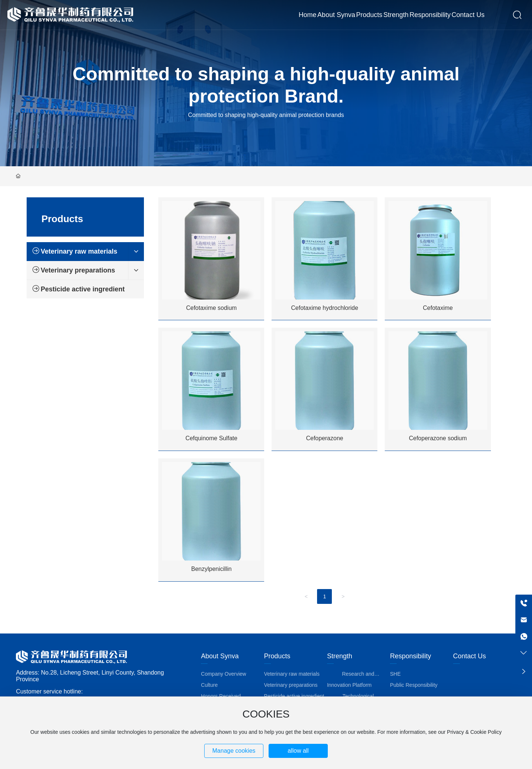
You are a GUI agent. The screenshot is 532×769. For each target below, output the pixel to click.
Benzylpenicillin (211, 569)
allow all (298, 751)
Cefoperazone (325, 438)
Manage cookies (234, 751)
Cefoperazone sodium (438, 438)
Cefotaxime (438, 308)
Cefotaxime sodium (211, 308)
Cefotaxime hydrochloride (325, 308)
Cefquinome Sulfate (211, 438)
